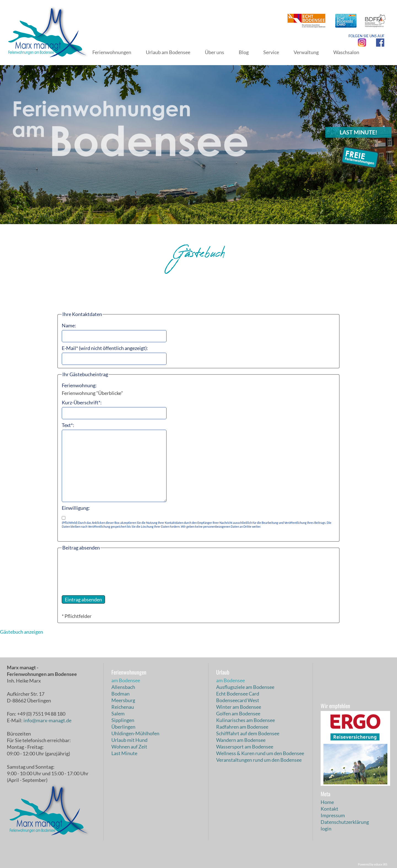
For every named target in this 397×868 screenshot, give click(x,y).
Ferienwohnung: (79, 385)
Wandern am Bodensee (241, 740)
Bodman (120, 694)
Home (327, 802)
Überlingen (123, 727)
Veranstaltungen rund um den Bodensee (259, 760)
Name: (69, 325)
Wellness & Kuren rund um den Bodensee (260, 753)
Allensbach (123, 687)
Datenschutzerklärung (345, 822)
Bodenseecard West (238, 700)
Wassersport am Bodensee (245, 747)
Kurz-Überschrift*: (82, 402)
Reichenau (123, 707)
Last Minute (124, 753)
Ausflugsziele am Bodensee (245, 687)
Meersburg (123, 700)
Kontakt (329, 809)
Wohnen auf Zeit (129, 747)
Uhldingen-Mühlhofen (135, 733)
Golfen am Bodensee (238, 713)
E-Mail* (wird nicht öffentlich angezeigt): (105, 348)
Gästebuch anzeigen (22, 632)
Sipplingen (123, 720)
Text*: (68, 425)
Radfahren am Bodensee (242, 727)
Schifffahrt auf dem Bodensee (248, 733)
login (326, 829)
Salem (118, 713)
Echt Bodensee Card (238, 694)
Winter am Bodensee (239, 707)
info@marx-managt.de (47, 720)
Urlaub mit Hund (129, 740)
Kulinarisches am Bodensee (246, 720)
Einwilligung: (76, 508)
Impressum (333, 815)
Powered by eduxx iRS (373, 864)
